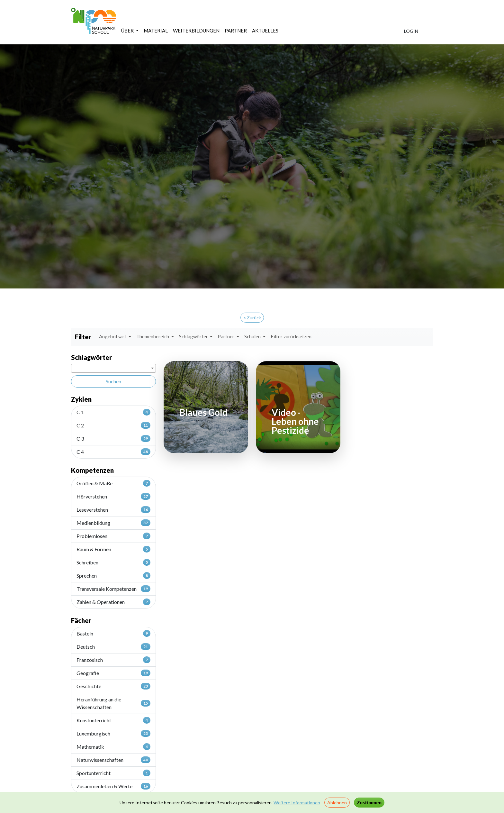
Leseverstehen (113, 509)
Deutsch (113, 646)
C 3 (113, 438)
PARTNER (236, 31)
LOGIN (411, 31)
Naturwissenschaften (113, 760)
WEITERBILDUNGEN (196, 31)
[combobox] (113, 368)
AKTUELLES (265, 31)
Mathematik (113, 746)
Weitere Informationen (297, 803)
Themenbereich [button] (153, 336)
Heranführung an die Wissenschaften (113, 703)
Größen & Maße (113, 483)
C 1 (113, 412)
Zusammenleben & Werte (113, 786)
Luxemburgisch (113, 733)
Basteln (113, 633)
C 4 (113, 452)
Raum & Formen (113, 549)
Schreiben (113, 562)
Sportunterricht (113, 773)
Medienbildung (113, 523)
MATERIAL (156, 31)
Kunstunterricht (113, 720)
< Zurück (252, 318)
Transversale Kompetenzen (113, 589)
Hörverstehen (113, 496)
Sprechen (113, 575)
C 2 (113, 425)
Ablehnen (337, 803)
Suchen (113, 381)
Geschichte (113, 686)
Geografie (113, 673)
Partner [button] (226, 336)
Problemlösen (113, 536)
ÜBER (128, 31)
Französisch (113, 660)
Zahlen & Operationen (113, 602)
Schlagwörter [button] (194, 336)
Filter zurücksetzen (291, 336)
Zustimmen (369, 803)
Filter (83, 337)
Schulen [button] (253, 336)
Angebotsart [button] (113, 336)
